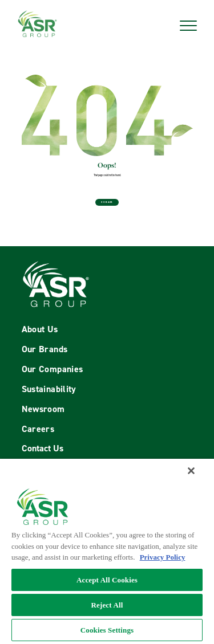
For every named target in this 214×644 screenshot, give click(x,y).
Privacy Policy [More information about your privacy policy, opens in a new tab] (163, 557)
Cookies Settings (107, 630)
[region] (107, 551)
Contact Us (43, 448)
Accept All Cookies (107, 580)
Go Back (107, 202)
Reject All (107, 605)
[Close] (191, 471)
